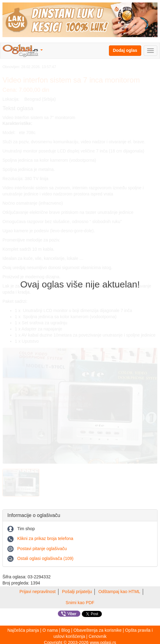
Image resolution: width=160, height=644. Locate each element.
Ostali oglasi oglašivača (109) (45, 558)
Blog (66, 630)
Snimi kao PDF (80, 603)
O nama (50, 630)
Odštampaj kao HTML (119, 592)
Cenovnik (98, 636)
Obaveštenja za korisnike (98, 630)
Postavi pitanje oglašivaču (42, 549)
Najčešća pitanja (23, 630)
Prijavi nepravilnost (38, 592)
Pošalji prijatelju (77, 592)
